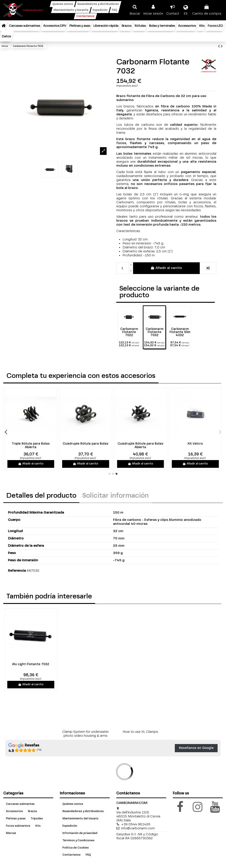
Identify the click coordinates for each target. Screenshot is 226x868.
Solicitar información (116, 496)
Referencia (17, 571)
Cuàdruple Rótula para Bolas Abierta (144, 446)
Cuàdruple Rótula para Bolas (90, 444)
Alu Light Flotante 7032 (31, 664)
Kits (38, 826)
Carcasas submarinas (20, 804)
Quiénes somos (73, 804)
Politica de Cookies (76, 848)
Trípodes (37, 819)
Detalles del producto (41, 496)
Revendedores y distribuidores (83, 811)
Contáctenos (72, 855)
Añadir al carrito (166, 268)
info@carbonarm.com (138, 828)
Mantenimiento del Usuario (80, 819)
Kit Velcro (199, 444)
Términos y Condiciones (78, 840)
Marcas (11, 833)
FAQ (88, 855)
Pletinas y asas (16, 819)
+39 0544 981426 (136, 824)
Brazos (33, 811)
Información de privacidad (80, 833)
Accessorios (14, 811)
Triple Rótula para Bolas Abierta (35, 446)
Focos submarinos (18, 826)
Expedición (70, 826)
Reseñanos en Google (196, 748)
